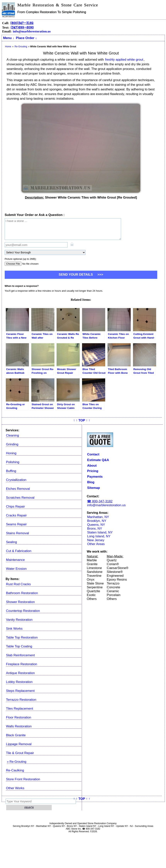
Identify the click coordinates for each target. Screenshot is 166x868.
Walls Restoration (19, 726)
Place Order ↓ (26, 38)
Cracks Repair (16, 515)
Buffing (11, 471)
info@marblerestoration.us (32, 31)
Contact (93, 454)
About (92, 466)
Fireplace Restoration (22, 664)
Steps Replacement (20, 691)
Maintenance (15, 560)
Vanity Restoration (19, 620)
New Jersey (96, 540)
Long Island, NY (99, 536)
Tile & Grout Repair (20, 753)
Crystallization (16, 480)
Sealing (11, 542)
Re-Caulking (15, 770)
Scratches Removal (20, 498)
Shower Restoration (20, 602)
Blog (91, 482)
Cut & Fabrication (19, 551)
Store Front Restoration (23, 779)
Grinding (12, 444)
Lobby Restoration (19, 682)
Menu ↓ (9, 38)
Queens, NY (96, 525)
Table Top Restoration (22, 637)
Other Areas (96, 544)
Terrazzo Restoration (21, 700)
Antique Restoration (20, 673)
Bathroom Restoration (22, 593)
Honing (11, 453)
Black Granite (16, 735)
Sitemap (93, 488)
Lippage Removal (19, 744)
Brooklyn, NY (97, 521)
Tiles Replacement (19, 709)
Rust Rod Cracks (18, 584)
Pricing (93, 471)
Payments (95, 477)
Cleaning (12, 435)
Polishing (13, 462)
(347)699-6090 (22, 27)
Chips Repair (15, 507)
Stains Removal (17, 533)
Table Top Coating (19, 646)
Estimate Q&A (98, 460)
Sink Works (14, 629)
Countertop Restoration (23, 611)
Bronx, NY (94, 529)
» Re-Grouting (17, 762)
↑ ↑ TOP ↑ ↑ (82, 420)
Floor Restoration (19, 717)
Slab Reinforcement (20, 655)
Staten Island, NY (100, 532)
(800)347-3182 (22, 23)
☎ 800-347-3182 (100, 501)
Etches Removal (18, 489)
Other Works (15, 788)
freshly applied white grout (124, 60)
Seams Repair (16, 524)
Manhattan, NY (98, 517)
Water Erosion (16, 569)
